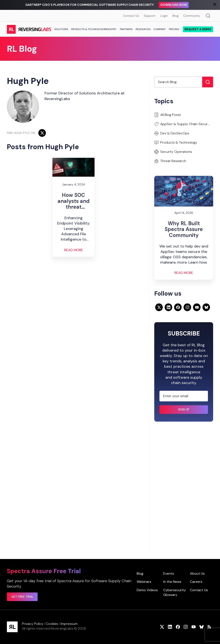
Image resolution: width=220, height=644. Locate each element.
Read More (74, 250)
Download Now (174, 5)
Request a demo (198, 29)
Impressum (69, 624)
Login (164, 16)
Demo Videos (147, 590)
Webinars (144, 582)
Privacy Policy (33, 624)
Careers (196, 582)
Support (150, 16)
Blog (176, 16)
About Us (197, 573)
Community (192, 16)
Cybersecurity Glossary (175, 592)
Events (169, 573)
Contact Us (131, 16)
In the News (172, 582)
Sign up (184, 409)
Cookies (52, 624)
